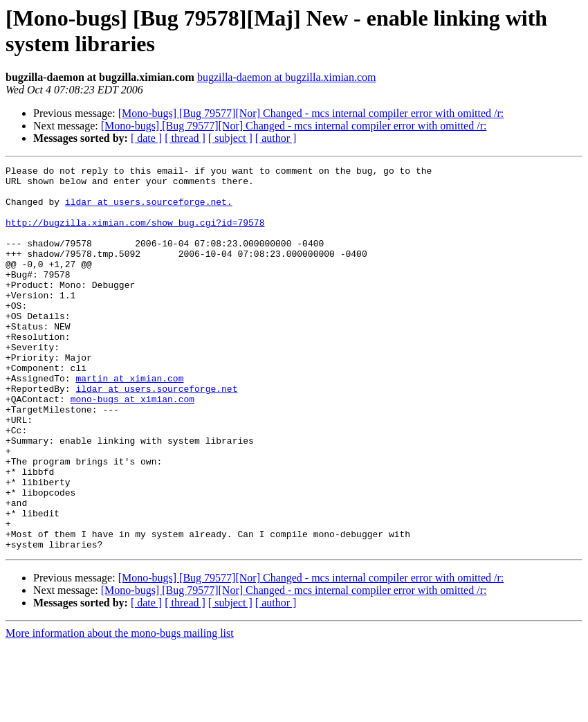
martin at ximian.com (129, 422)
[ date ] (146, 138)
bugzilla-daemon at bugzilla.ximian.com (287, 77)
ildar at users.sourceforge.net (156, 434)
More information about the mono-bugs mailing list (120, 710)
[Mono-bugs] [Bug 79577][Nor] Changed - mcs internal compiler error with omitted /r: (311, 113)
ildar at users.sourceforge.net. (149, 210)
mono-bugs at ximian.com (132, 446)
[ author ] (276, 138)
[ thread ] (185, 138)
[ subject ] (230, 138)
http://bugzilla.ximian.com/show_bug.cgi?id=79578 (135, 235)
